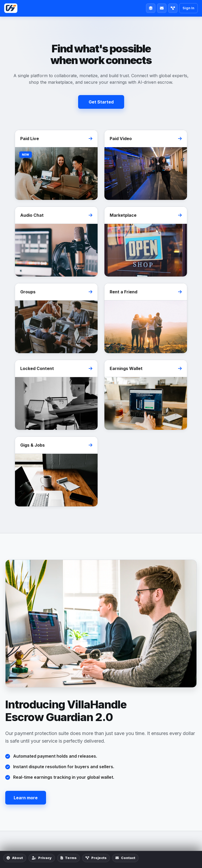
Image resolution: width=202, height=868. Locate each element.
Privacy (42, 858)
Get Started (101, 102)
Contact (125, 858)
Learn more (26, 798)
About (15, 858)
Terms (69, 858)
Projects (96, 858)
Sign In (188, 8)
